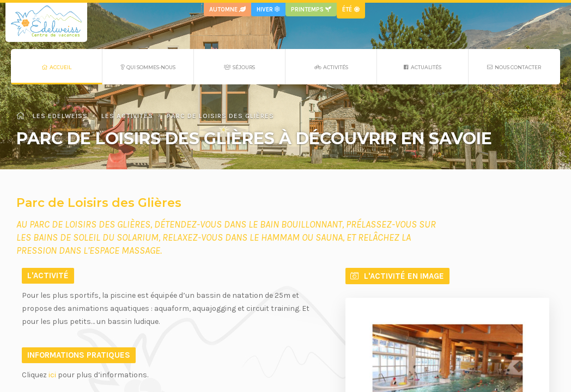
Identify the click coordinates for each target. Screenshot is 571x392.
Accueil (57, 67)
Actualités (423, 67)
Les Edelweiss (52, 116)
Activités (331, 67)
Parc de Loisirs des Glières (220, 116)
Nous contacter (514, 67)
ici (52, 375)
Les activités (127, 116)
